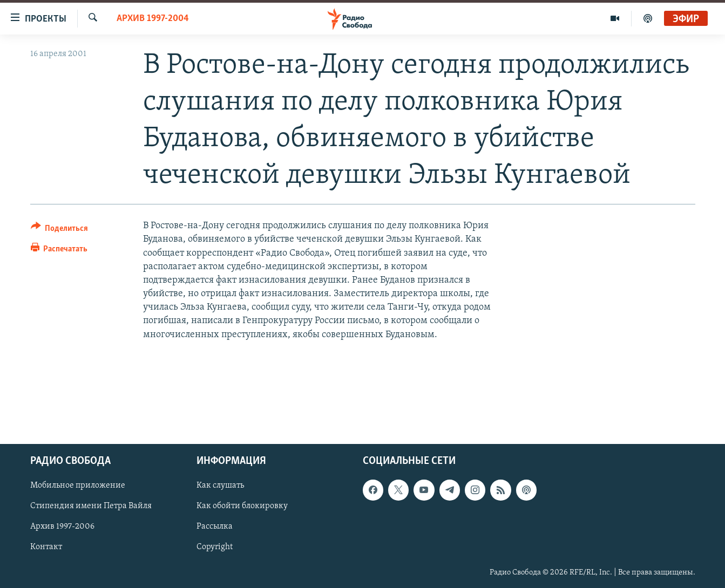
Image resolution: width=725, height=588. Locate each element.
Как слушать (220, 486)
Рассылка (215, 527)
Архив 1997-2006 (62, 527)
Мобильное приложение (78, 486)
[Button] (60, 230)
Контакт (46, 548)
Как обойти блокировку (242, 507)
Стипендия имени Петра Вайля (91, 507)
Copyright (215, 548)
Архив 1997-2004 (153, 19)
